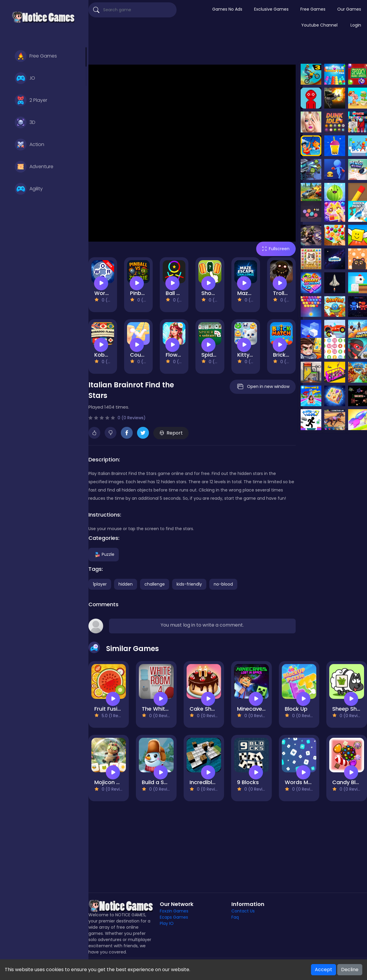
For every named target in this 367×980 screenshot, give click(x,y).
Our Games (349, 9)
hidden (126, 584)
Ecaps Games (174, 917)
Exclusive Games (271, 9)
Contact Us (243, 911)
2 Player (31, 100)
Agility (29, 189)
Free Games (36, 56)
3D (25, 122)
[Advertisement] (228, 50)
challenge (155, 584)
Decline (350, 970)
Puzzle (104, 554)
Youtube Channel (319, 25)
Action (29, 145)
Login (356, 25)
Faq (235, 917)
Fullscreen (276, 249)
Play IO (167, 923)
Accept (324, 970)
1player (100, 584)
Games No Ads (227, 9)
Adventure (34, 167)
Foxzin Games (174, 911)
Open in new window (263, 387)
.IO (25, 78)
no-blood (223, 584)
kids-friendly (189, 584)
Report (171, 433)
